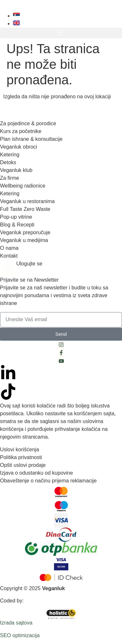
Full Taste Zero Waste (25, 209)
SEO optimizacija (20, 635)
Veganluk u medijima (24, 240)
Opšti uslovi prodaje (23, 465)
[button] (61, 33)
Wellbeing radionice (23, 186)
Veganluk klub (16, 170)
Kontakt (9, 256)
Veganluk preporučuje (25, 232)
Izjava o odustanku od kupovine (36, 473)
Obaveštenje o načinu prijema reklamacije (48, 481)
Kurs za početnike (21, 131)
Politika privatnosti (21, 457)
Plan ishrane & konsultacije (31, 139)
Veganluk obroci (19, 147)
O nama (9, 248)
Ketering (10, 155)
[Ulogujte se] (8, 268)
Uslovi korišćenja (20, 450)
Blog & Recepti (17, 225)
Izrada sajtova (16, 623)
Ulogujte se (29, 264)
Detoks (8, 162)
